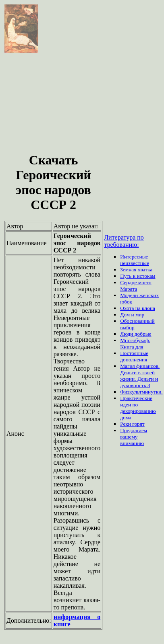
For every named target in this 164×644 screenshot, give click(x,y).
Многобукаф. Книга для (135, 344)
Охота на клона (138, 308)
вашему (129, 437)
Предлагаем (134, 430)
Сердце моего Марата (136, 286)
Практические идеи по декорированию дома (138, 408)
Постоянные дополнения (134, 356)
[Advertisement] (53, 104)
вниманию (132, 443)
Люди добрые (136, 334)
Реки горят (132, 424)
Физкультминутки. (141, 392)
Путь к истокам (138, 276)
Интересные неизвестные (135, 260)
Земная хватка (136, 270)
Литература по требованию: (124, 241)
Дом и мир (132, 315)
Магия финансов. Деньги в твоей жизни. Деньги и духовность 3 (140, 376)
